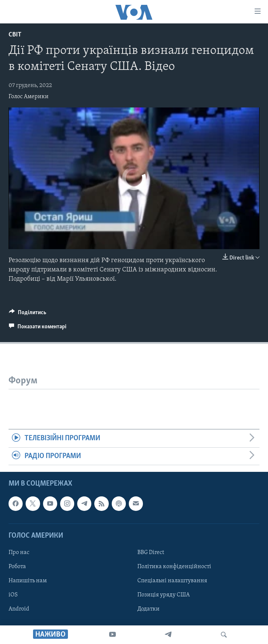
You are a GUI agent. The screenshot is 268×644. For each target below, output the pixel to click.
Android (19, 609)
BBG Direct (151, 553)
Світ (15, 35)
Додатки (148, 609)
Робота (17, 567)
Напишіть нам (28, 581)
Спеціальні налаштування (172, 581)
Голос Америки (29, 97)
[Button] (28, 314)
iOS (13, 595)
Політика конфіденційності (174, 567)
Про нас (19, 553)
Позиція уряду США (164, 595)
